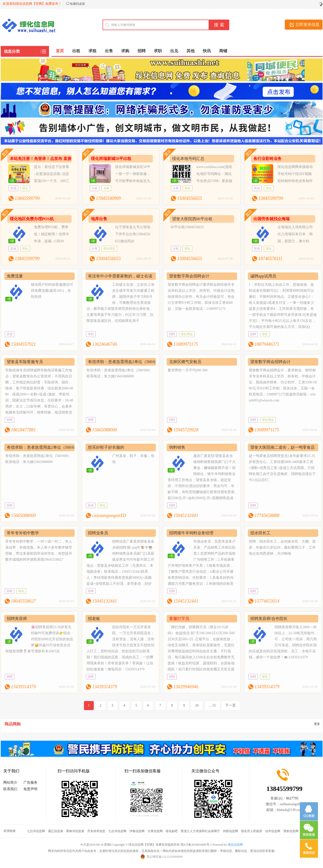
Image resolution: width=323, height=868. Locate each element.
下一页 (230, 705)
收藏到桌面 (77, 4)
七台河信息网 (36, 831)
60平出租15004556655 (187, 227)
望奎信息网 (291, 831)
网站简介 (10, 783)
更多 (317, 724)
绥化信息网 (235, 845)
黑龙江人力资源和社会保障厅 (200, 831)
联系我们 (10, 789)
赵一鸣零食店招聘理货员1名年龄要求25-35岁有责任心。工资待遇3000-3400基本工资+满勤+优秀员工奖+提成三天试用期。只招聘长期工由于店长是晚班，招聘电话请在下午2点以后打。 (282, 468)
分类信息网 (155, 831)
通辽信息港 (56, 831)
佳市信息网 (273, 831)
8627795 (292, 798)
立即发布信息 (307, 24)
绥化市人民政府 (252, 831)
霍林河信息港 (75, 831)
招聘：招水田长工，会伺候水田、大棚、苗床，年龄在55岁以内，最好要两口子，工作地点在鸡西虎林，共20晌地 (282, 547)
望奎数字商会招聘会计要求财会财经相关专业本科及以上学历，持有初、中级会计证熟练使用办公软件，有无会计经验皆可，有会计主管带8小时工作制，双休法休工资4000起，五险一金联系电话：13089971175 (201, 297)
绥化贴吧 (172, 831)
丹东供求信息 (96, 831)
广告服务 (30, 783)
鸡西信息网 (230, 831)
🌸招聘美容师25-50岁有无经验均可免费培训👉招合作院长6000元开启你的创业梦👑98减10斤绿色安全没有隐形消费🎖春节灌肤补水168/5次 (39, 639)
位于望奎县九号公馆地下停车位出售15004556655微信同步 (133, 234)
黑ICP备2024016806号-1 (196, 845)
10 (197, 705)
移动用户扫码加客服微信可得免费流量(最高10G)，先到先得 (52, 291)
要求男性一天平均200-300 (188, 370)
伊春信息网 (137, 831)
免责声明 (30, 789)
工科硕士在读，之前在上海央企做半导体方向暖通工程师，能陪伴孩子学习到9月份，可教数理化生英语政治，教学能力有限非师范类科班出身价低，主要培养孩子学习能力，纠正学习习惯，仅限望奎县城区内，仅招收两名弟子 (120, 303)
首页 (60, 51)
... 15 (212, 705)
